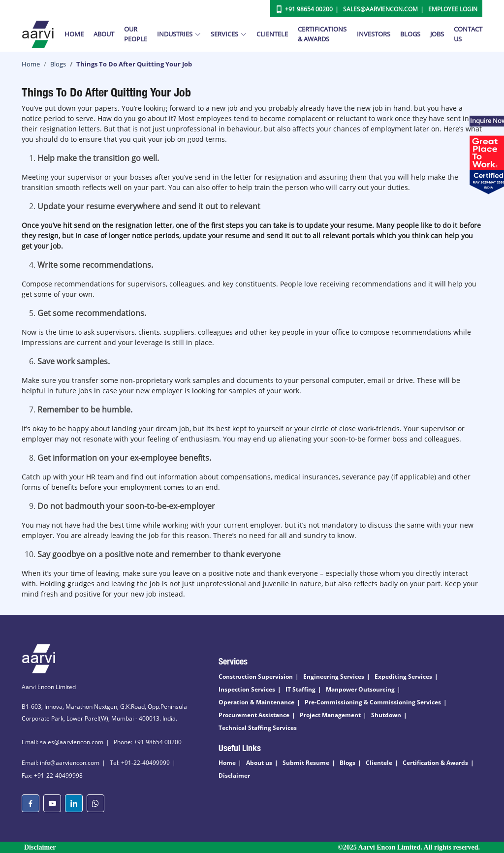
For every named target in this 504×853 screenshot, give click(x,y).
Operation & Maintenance (256, 702)
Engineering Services (334, 677)
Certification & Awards (435, 763)
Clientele (272, 34)
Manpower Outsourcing (360, 689)
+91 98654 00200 (309, 9)
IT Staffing (300, 689)
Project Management (330, 715)
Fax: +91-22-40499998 (52, 775)
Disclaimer (234, 775)
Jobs (437, 34)
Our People (136, 34)
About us (259, 763)
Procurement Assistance (254, 715)
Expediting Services (403, 677)
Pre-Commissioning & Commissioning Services (373, 702)
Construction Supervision (256, 677)
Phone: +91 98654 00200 (148, 742)
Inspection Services (247, 689)
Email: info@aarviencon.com (61, 763)
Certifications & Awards (322, 34)
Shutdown (386, 715)
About (104, 34)
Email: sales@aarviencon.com (63, 742)
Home (74, 34)
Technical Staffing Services (258, 728)
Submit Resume (306, 763)
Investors (374, 34)
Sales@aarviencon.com (380, 9)
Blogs (410, 34)
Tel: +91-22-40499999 (140, 763)
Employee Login (453, 9)
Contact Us (468, 34)
